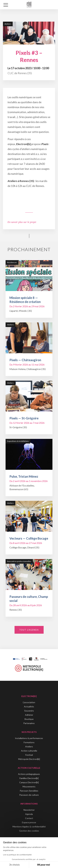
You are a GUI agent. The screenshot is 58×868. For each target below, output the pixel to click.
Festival (29, 755)
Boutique (29, 719)
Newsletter (29, 810)
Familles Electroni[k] (29, 778)
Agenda (29, 814)
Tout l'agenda (29, 630)
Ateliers (29, 747)
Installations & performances (29, 738)
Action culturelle (29, 751)
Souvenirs (29, 711)
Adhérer (29, 715)
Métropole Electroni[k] (29, 759)
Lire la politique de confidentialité (17, 855)
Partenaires (29, 723)
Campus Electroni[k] (29, 782)
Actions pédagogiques (29, 774)
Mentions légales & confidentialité (29, 827)
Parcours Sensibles (29, 791)
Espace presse (29, 822)
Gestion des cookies (29, 831)
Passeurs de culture (29, 795)
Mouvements (29, 787)
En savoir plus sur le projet (22, 222)
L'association (29, 702)
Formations (29, 742)
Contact (29, 818)
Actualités (29, 706)
